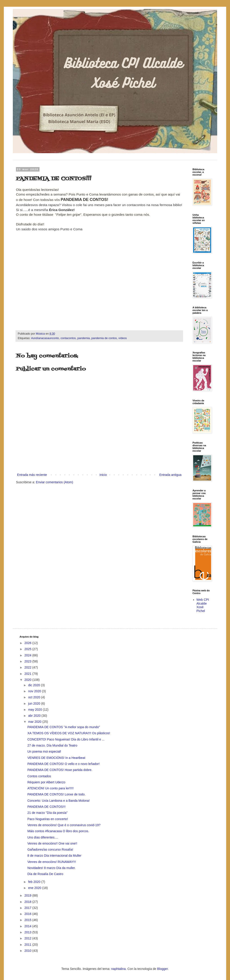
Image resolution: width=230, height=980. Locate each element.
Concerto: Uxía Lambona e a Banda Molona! (59, 801)
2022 (28, 667)
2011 (28, 945)
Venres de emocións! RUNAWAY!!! (52, 862)
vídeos (123, 338)
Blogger (163, 969)
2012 (28, 938)
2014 (28, 926)
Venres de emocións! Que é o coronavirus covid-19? (64, 825)
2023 (28, 661)
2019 (28, 895)
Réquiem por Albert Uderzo (46, 782)
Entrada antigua (170, 475)
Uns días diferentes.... (43, 837)
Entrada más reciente (32, 475)
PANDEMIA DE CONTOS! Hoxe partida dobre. (60, 770)
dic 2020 (34, 685)
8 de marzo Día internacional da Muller (54, 856)
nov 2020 (35, 691)
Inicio (103, 475)
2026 (28, 643)
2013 (28, 932)
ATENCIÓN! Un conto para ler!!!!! (51, 788)
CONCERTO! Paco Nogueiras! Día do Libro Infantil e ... (66, 739)
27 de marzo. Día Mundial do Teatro (52, 745)
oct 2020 (35, 697)
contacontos (68, 338)
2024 (28, 655)
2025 (28, 649)
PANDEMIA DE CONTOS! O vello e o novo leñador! (64, 764)
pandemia (83, 338)
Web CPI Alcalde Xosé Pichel (203, 605)
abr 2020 (35, 716)
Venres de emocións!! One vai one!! (52, 843)
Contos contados (39, 776)
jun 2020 (35, 703)
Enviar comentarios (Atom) (55, 482)
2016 (28, 914)
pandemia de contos (104, 338)
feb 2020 (35, 882)
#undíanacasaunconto (45, 338)
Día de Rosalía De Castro (45, 874)
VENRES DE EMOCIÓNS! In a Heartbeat (56, 758)
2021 (28, 674)
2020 (28, 680)
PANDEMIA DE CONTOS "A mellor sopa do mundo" (64, 727)
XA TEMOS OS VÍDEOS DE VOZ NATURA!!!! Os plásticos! (69, 733)
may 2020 (35, 710)
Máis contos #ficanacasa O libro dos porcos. (58, 831)
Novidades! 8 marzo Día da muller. (52, 868)
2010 (28, 951)
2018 (28, 902)
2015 (28, 920)
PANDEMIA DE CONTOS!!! (46, 807)
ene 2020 (35, 888)
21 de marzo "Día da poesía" (48, 813)
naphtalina (118, 969)
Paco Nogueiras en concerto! (48, 819)
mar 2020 (35, 722)
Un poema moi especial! (44, 751)
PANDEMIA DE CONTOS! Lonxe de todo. (56, 794)
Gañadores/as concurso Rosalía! (50, 849)
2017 (28, 908)
